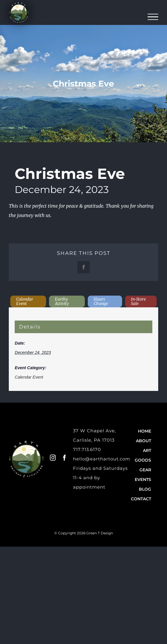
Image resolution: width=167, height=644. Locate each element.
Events (143, 479)
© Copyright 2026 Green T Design (84, 533)
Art (147, 450)
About (144, 441)
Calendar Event (29, 377)
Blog (145, 489)
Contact (141, 499)
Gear (145, 470)
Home (145, 431)
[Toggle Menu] (153, 17)
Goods (143, 460)
